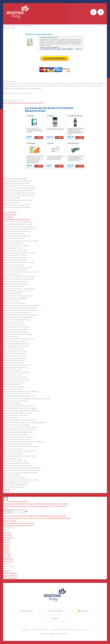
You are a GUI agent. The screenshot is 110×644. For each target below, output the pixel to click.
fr (94, 12)
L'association (26, 630)
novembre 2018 (8, 561)
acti (10, 501)
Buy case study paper (10, 521)
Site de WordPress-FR (10, 578)
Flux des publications (10, 573)
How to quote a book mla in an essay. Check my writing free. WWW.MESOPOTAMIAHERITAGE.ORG (37, 518)
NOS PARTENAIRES (40, 630)
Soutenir (55, 618)
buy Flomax (7, 489)
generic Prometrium (9, 212)
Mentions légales (48, 634)
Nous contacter (63, 634)
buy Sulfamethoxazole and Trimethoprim (16, 219)
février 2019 (7, 554)
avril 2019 (6, 549)
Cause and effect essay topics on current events (18, 525)
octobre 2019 (7, 535)
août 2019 (6, 540)
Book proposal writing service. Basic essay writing (19, 523)
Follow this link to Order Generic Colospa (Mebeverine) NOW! (23, 103)
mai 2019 (6, 547)
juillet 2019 (7, 542)
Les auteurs (85, 630)
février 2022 (7, 533)
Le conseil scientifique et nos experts (64, 630)
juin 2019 (6, 545)
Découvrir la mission (55, 611)
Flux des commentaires (10, 576)
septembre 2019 (8, 537)
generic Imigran (8, 217)
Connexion (7, 571)
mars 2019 (7, 552)
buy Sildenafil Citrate (10, 215)
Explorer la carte (27, 611)
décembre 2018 (8, 559)
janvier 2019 (7, 557)
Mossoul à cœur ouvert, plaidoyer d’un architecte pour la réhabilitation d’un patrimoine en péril (34, 516)
